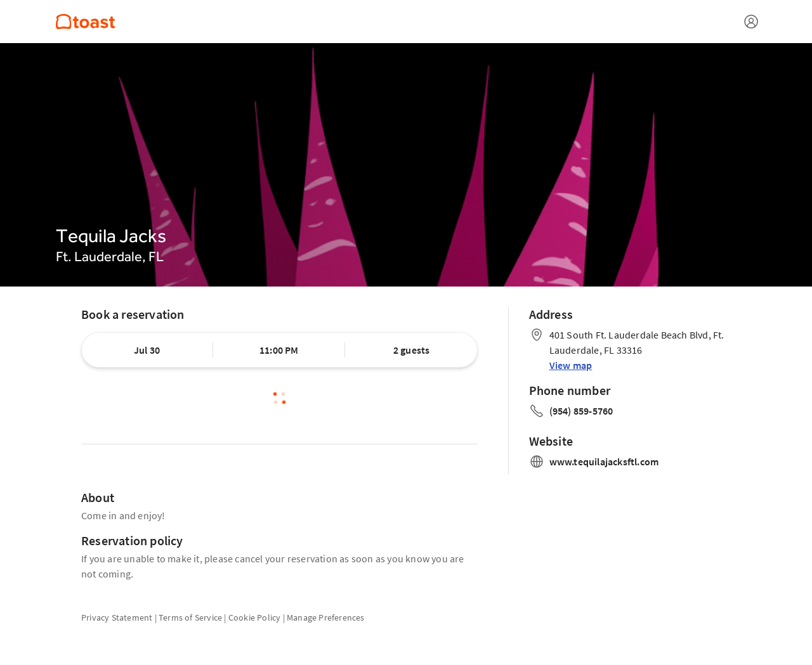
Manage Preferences (326, 617)
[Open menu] (751, 22)
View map (571, 365)
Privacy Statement (117, 617)
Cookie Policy (255, 617)
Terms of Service (190, 617)
